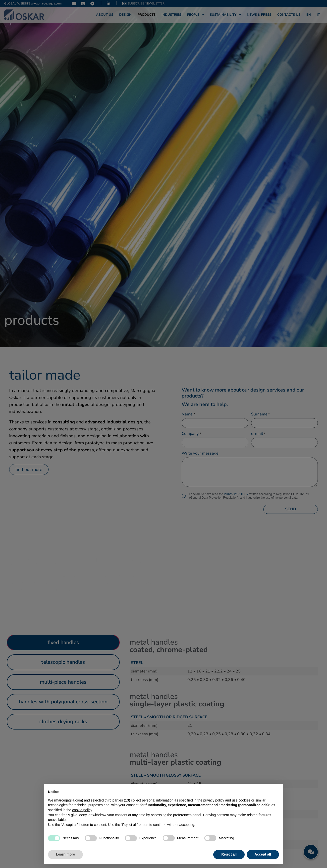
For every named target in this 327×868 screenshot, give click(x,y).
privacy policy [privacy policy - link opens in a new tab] (214, 800)
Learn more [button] (65, 854)
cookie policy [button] (82, 810)
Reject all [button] (229, 854)
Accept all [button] (263, 854)
